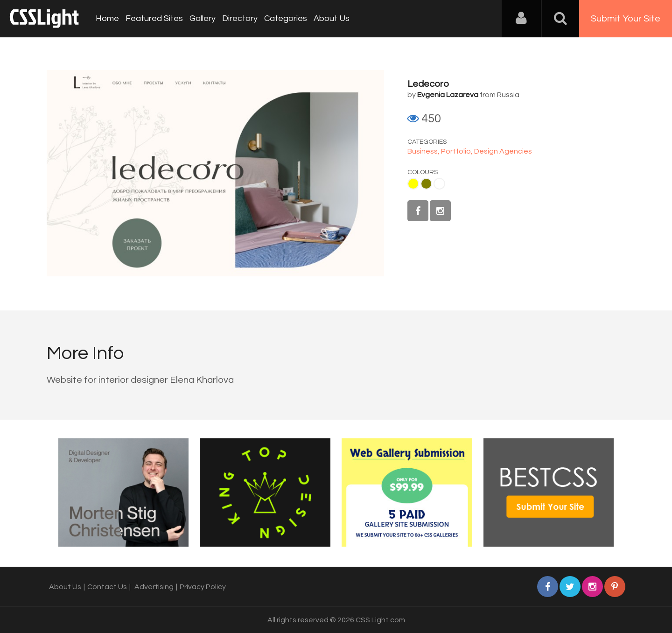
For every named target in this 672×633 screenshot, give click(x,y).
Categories (286, 18)
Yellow (413, 184)
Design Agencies (503, 151)
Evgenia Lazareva (448, 95)
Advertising (154, 587)
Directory (240, 18)
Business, (424, 151)
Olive (426, 184)
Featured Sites (154, 18)
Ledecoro (428, 84)
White (439, 184)
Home (107, 18)
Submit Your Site (626, 19)
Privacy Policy (203, 587)
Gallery (203, 18)
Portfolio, (458, 151)
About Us (332, 18)
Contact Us (107, 587)
